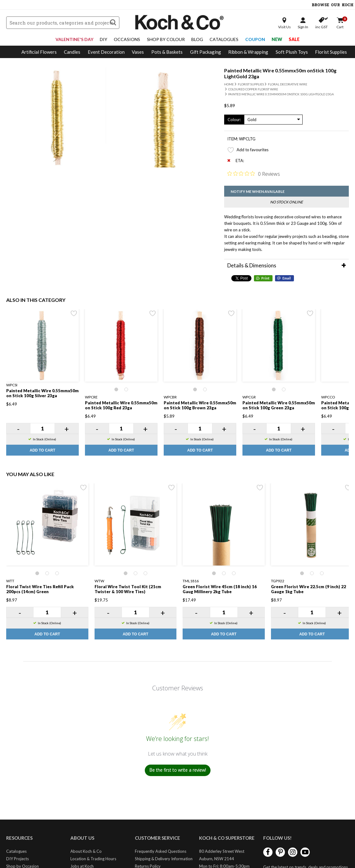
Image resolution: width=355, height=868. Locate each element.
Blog (197, 39)
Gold (252, 120)
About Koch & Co (86, 851)
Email (287, 278)
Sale (294, 39)
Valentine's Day (74, 39)
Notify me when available (258, 191)
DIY (104, 39)
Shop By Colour (166, 39)
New (277, 39)
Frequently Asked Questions (161, 851)
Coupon (255, 39)
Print (265, 278)
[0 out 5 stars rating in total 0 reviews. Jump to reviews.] (254, 174)
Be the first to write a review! (178, 770)
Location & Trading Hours (93, 859)
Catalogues (224, 39)
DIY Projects (18, 859)
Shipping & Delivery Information (164, 859)
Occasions (127, 39)
